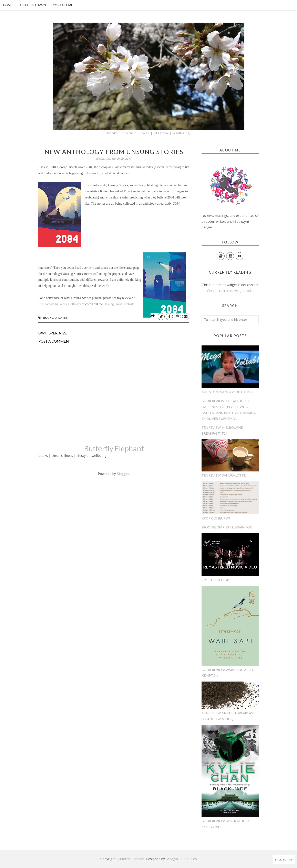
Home (8, 5)
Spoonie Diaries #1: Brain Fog (227, 527)
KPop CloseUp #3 (216, 518)
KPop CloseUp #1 (216, 580)
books (48, 318)
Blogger (123, 474)
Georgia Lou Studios (181, 859)
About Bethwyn (33, 5)
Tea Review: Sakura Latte (224, 475)
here (91, 268)
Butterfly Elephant (114, 448)
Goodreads (218, 285)
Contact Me (63, 5)
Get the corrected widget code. (230, 291)
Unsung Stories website (119, 304)
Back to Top (284, 860)
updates (61, 318)
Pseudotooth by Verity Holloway (60, 304)
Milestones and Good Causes (227, 392)
